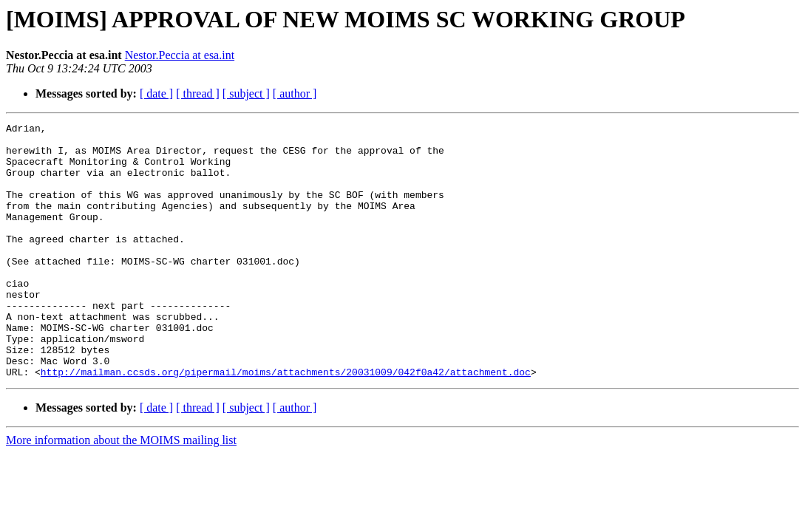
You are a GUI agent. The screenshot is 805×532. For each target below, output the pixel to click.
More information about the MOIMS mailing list (121, 491)
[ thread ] (198, 93)
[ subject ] (246, 93)
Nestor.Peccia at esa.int (180, 55)
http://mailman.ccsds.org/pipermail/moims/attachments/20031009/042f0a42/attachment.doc (286, 423)
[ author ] (295, 93)
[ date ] (156, 93)
